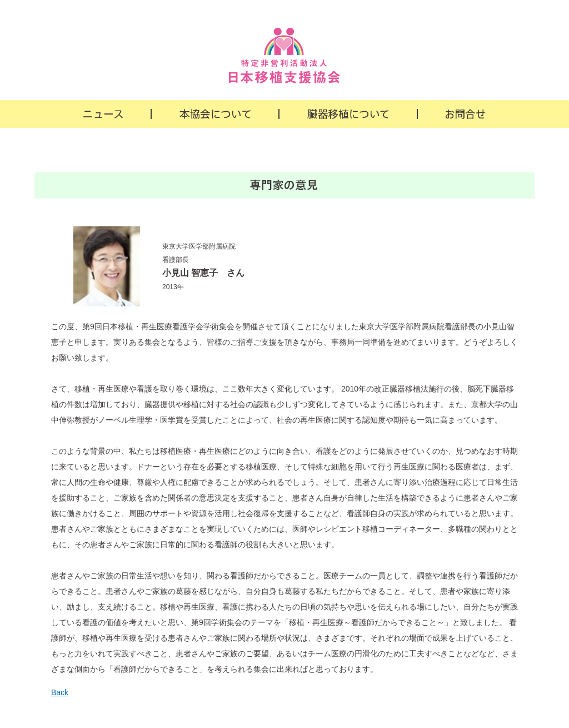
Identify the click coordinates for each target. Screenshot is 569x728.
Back (60, 692)
